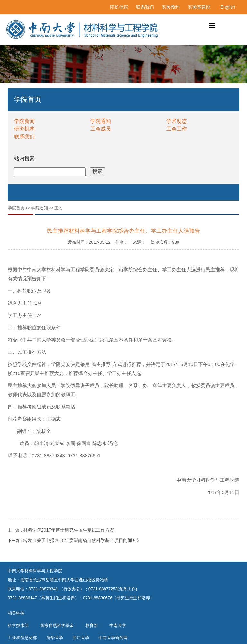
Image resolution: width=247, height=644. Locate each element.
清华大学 (55, 638)
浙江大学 (81, 638)
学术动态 (177, 121)
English (228, 7)
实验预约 (171, 7)
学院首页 (16, 208)
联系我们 (145, 7)
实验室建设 (199, 7)
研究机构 (24, 129)
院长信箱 (119, 7)
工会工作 (177, 129)
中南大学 (118, 625)
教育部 (91, 625)
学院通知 (101, 121)
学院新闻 (24, 121)
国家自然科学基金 (57, 625)
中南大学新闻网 (113, 638)
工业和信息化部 (22, 638)
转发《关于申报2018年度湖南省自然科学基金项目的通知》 (82, 540)
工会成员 (101, 129)
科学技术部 (18, 625)
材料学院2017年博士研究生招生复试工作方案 (69, 530)
